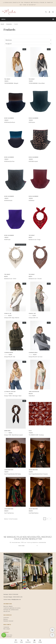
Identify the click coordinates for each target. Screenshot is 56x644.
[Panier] (21, 641)
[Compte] (40, 641)
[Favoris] (16, 641)
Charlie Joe (8, 313)
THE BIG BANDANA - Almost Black (37, 83)
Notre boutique (8, 637)
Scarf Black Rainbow (34, 513)
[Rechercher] (46, 12)
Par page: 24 (8, 44)
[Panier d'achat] (52, 630)
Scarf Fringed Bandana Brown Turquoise (38, 474)
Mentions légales (8, 606)
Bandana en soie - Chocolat (35, 279)
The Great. (7, 79)
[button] (28, 19)
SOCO (30, 431)
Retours (6, 619)
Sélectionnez (9, 40)
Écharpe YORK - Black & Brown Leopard (14, 435)
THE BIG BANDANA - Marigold (11, 83)
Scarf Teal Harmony (9, 513)
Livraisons (6, 618)
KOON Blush (32, 200)
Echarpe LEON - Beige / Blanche (12, 318)
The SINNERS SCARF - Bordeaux (36, 435)
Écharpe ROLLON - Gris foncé (36, 357)
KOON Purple (7, 240)
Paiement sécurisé (8, 621)
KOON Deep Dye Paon (9, 161)
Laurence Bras (9, 353)
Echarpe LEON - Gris (33, 318)
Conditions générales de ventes (12, 608)
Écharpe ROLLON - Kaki (10, 357)
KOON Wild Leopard (33, 161)
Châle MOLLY (32, 396)
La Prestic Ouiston (10, 392)
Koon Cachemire (9, 118)
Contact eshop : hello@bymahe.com (12, 599)
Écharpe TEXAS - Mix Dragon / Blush (13, 396)
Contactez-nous (8, 635)
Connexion (6, 627)
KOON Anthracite (8, 200)
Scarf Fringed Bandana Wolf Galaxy (13, 474)
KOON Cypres (32, 122)
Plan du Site (7, 611)
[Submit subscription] (37, 546)
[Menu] (35, 641)
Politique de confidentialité (11, 610)
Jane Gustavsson (34, 392)
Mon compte (7, 629)
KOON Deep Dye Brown (10, 122)
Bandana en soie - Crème (10, 279)
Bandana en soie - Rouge (35, 240)
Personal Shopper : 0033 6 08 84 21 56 (13, 597)
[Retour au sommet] (52, 635)
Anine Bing (7, 431)
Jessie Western (9, 470)
